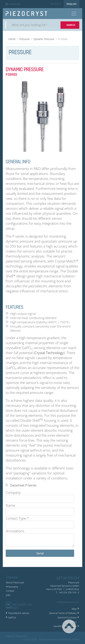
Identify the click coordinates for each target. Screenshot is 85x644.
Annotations (15, 531)
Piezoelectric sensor (19, 613)
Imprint (10, 636)
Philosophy (12, 587)
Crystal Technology (49, 353)
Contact (10, 591)
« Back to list (17, 560)
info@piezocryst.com (68, 602)
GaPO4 (12, 617)
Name (10, 505)
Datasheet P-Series (23, 485)
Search (71, 25)
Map (74, 609)
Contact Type (17, 518)
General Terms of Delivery (63, 613)
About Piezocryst (15, 582)
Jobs (8, 595)
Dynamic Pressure (44, 39)
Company (13, 492)
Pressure (25, 39)
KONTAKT (13, 4)
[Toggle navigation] (74, 14)
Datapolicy (22, 636)
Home (12, 39)
